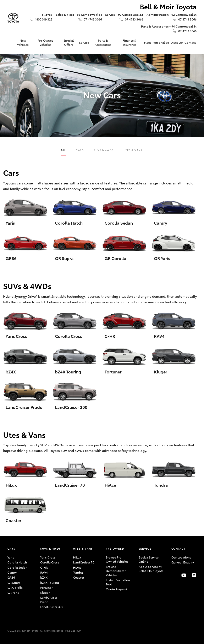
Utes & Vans (133, 150)
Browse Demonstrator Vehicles (116, 571)
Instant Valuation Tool (118, 582)
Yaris (11, 557)
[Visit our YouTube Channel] (184, 575)
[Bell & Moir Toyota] (13, 18)
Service (84, 42)
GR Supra (14, 583)
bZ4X (44, 577)
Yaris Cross (48, 557)
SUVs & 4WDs (104, 150)
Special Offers (69, 42)
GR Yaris (13, 592)
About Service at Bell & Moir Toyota (151, 569)
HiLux (77, 557)
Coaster (79, 577)
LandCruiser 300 (52, 607)
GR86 (11, 577)
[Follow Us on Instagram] (194, 575)
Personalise (161, 42)
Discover (177, 42)
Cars (80, 150)
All (63, 150)
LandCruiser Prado (49, 599)
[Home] (11, 42)
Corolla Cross (50, 562)
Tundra (78, 572)
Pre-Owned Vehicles (46, 42)
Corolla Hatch (17, 562)
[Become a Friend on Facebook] (174, 575)
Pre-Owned (115, 548)
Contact (190, 42)
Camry (12, 572)
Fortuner (46, 587)
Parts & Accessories (103, 42)
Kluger (45, 592)
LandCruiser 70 (84, 562)
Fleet (148, 42)
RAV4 (44, 572)
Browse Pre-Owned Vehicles (117, 559)
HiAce (77, 567)
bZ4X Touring (50, 583)
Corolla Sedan (17, 567)
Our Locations (181, 557)
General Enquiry (183, 562)
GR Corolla (15, 587)
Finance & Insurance (129, 42)
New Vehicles (23, 42)
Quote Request (117, 589)
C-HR (44, 567)
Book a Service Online (149, 559)
